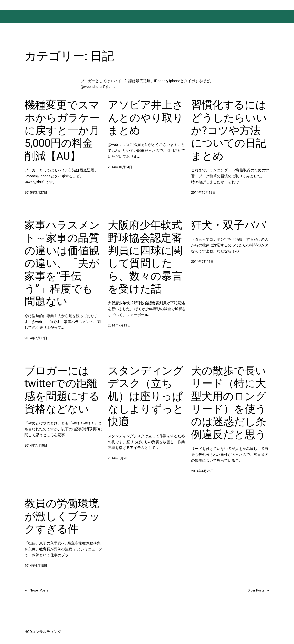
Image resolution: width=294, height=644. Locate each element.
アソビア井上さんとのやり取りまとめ (146, 118)
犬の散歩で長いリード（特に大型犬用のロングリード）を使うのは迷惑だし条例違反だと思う (229, 403)
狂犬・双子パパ (228, 225)
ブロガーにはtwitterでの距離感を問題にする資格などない (62, 390)
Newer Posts (36, 590)
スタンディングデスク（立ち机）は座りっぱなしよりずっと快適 (146, 396)
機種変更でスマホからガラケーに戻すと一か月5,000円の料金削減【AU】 (62, 130)
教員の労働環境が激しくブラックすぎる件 (62, 516)
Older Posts (258, 590)
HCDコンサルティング (43, 632)
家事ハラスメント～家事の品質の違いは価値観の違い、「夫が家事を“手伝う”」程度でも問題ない (62, 263)
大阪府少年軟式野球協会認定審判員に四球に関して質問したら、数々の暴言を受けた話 (145, 257)
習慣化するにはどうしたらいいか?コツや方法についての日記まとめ (229, 130)
